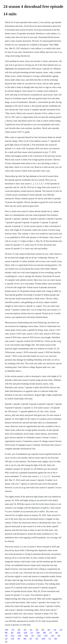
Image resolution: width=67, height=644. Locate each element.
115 (32, 633)
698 (6, 633)
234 (6, 639)
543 (25, 630)
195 (55, 630)
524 (6, 636)
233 (61, 630)
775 (50, 633)
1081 (38, 633)
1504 (25, 633)
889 (44, 633)
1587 (7, 630)
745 (6, 642)
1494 (43, 639)
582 (12, 633)
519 (31, 630)
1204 (18, 633)
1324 (26, 636)
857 (31, 639)
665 (43, 630)
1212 (12, 636)
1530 (19, 636)
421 (37, 639)
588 (56, 633)
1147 (52, 636)
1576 (46, 636)
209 (19, 630)
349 (37, 630)
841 (49, 630)
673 (13, 630)
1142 (12, 639)
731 (50, 639)
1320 (39, 636)
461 (59, 636)
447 (19, 639)
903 (56, 639)
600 (25, 639)
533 (33, 636)
